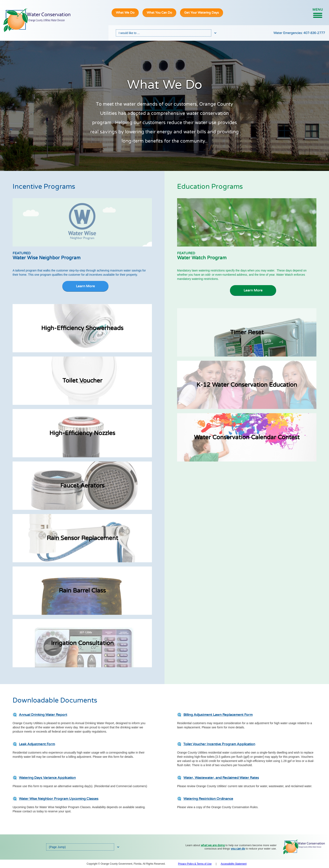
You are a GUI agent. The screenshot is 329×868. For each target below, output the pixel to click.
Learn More (85, 286)
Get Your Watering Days (202, 13)
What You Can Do (159, 13)
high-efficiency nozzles (82, 433)
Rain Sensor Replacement (82, 538)
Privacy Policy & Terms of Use (195, 864)
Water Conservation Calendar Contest (247, 437)
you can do (238, 849)
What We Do (125, 13)
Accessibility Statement (234, 864)
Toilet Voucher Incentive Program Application (219, 744)
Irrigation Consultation (82, 643)
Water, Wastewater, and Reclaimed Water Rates (221, 778)
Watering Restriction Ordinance (208, 799)
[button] (318, 13)
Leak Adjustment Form (37, 744)
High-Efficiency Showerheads (82, 328)
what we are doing (213, 845)
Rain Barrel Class (82, 591)
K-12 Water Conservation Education (247, 385)
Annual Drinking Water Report (43, 715)
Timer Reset (247, 332)
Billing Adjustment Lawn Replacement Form (218, 715)
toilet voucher (82, 381)
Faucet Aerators (82, 486)
